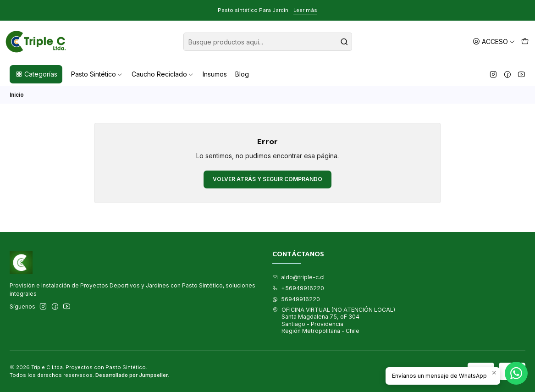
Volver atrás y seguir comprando (267, 179)
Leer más (305, 10)
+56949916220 (298, 288)
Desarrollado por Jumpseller (132, 375)
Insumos (215, 74)
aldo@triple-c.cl (298, 277)
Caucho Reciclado (163, 74)
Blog (242, 74)
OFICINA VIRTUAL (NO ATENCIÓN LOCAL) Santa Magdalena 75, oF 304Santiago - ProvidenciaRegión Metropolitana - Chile (334, 320)
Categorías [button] (36, 74)
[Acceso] (494, 41)
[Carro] (525, 41)
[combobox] (268, 42)
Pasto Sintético (97, 74)
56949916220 (296, 299)
